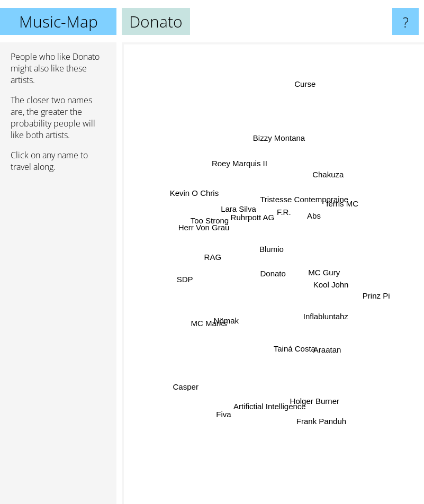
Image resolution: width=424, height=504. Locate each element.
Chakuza (327, 177)
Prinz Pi (375, 298)
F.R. (282, 213)
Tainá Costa (292, 345)
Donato (273, 273)
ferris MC (339, 208)
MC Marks (212, 321)
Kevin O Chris (198, 197)
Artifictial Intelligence (270, 400)
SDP (186, 278)
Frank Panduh (322, 420)
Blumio (273, 249)
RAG (214, 262)
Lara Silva (240, 210)
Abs (313, 219)
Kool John (327, 283)
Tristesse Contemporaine (303, 202)
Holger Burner (314, 398)
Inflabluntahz (329, 320)
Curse (307, 81)
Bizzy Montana (277, 141)
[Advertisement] (58, 343)
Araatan (326, 344)
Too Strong (210, 223)
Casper (186, 387)
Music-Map (58, 21)
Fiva (225, 411)
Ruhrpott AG (253, 219)
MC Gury (322, 272)
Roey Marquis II (241, 166)
